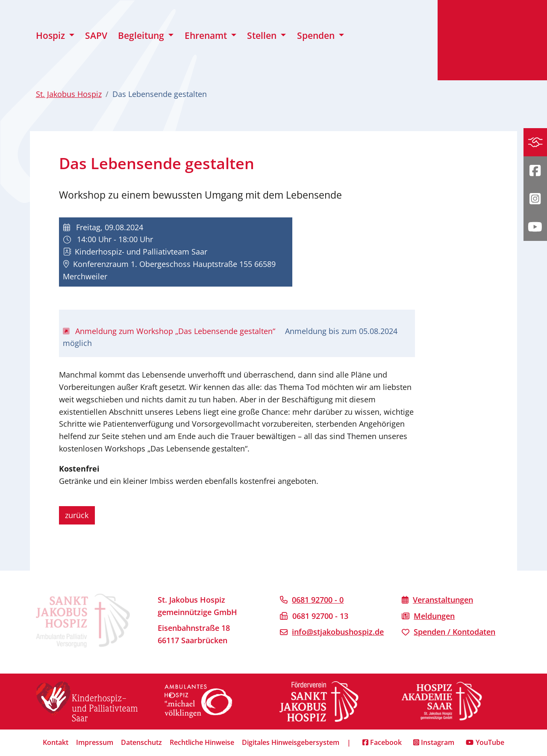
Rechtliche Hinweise (202, 742)
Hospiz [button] (51, 35)
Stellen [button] (263, 35)
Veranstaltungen (443, 600)
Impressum (95, 742)
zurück (77, 515)
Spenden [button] (317, 35)
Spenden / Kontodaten (454, 632)
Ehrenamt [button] (207, 35)
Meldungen (434, 616)
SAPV (96, 35)
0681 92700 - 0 (318, 600)
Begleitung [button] (142, 35)
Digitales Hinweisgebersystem (291, 742)
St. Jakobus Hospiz (69, 94)
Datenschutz (141, 742)
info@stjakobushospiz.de (338, 632)
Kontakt (56, 742)
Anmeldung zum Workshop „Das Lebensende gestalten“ (170, 331)
